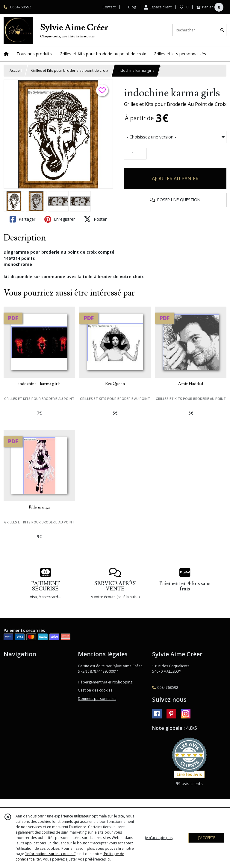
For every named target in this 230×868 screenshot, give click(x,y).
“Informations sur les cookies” (50, 854)
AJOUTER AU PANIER (175, 179)
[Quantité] (135, 154)
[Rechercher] (222, 30)
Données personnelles (97, 699)
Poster (95, 219)
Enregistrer (60, 219)
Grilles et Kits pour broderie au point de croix (70, 70)
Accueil (16, 70)
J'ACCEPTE (207, 838)
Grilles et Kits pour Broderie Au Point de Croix (175, 104)
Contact (109, 7)
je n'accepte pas (159, 838)
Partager (22, 219)
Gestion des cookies (95, 690)
